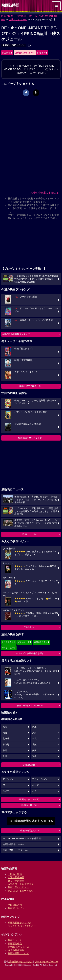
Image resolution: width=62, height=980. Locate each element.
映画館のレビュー (17, 908)
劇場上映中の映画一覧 (30, 386)
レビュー (41, 53)
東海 (34, 733)
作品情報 (21, 16)
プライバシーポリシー (46, 962)
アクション (8, 779)
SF (4, 785)
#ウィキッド (24, 642)
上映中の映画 (15, 874)
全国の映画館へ (30, 765)
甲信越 (6, 745)
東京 (5, 727)
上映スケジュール (18, 19)
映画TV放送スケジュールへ (30, 706)
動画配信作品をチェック (30, 438)
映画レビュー (30, 627)
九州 (5, 756)
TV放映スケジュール (19, 947)
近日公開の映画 (16, 881)
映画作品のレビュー (18, 887)
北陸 (34, 745)
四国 (34, 751)
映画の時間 (7, 16)
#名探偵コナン (41, 642)
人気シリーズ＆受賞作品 (21, 884)
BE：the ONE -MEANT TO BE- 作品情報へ (23, 838)
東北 (34, 739)
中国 (5, 751)
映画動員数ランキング (20, 923)
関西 (5, 733)
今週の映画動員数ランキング (16, 334)
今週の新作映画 (16, 877)
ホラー (35, 791)
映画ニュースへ (30, 534)
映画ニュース (15, 940)
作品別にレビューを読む (21, 891)
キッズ (35, 785)
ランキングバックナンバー (22, 926)
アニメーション (40, 779)
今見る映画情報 (16, 950)
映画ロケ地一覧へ (30, 805)
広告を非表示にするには (45, 193)
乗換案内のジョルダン (21, 962)
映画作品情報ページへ (13, 844)
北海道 (6, 739)
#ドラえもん (8, 642)
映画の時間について (30, 831)
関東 (34, 727)
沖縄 (34, 756)
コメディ (7, 791)
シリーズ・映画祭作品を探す (30, 653)
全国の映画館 (15, 905)
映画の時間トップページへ (16, 850)
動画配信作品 (15, 944)
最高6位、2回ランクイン (14, 45)
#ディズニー (8, 648)
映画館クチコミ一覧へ (30, 799)
